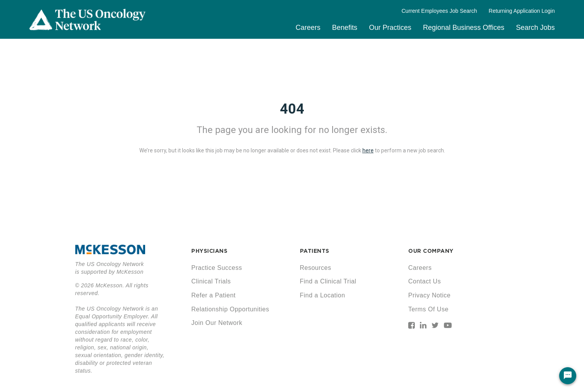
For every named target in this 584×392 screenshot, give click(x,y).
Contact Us (425, 281)
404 (292, 109)
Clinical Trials (211, 281)
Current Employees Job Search (439, 11)
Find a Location (323, 295)
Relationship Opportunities (230, 309)
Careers (308, 28)
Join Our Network (217, 323)
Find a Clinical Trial (328, 281)
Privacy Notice (429, 295)
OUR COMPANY (431, 251)
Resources (316, 268)
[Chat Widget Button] (568, 376)
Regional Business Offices (464, 28)
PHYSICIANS (209, 251)
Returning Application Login (522, 11)
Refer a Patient (213, 295)
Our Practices (390, 28)
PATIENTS (315, 251)
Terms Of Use (428, 309)
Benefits (345, 28)
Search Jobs (535, 28)
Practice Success (217, 268)
